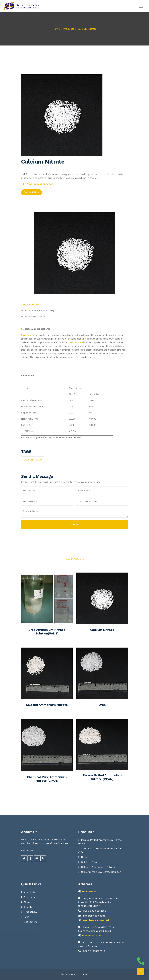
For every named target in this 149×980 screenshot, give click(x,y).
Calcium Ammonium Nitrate (47, 705)
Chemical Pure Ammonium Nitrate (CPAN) (47, 779)
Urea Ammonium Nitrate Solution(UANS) (47, 632)
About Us (29, 892)
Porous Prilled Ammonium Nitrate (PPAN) (102, 777)
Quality (28, 907)
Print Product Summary (38, 184)
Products (69, 29)
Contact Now (32, 192)
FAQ (26, 917)
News (27, 902)
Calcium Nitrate (87, 29)
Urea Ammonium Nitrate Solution (101, 872)
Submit (75, 525)
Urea (102, 705)
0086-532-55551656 (92, 911)
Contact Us (30, 922)
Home (56, 29)
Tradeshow (30, 912)
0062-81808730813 (92, 951)
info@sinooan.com (91, 916)
